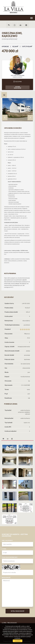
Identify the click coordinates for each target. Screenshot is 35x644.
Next (30, 118)
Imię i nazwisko (7, 540)
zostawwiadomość (17, 87)
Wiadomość (6, 577)
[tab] (4, 95)
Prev (5, 118)
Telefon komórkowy (10, 557)
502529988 (17, 82)
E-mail (4, 549)
